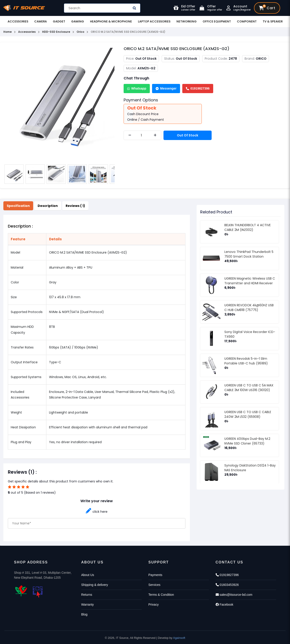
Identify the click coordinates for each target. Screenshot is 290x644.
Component (247, 21)
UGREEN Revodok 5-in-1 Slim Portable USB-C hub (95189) (246, 361)
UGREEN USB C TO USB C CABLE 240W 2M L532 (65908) (248, 414)
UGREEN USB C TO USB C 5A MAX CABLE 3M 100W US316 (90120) (249, 388)
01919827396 (198, 88)
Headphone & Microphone (111, 21)
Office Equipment (217, 21)
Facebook (224, 605)
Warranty (88, 605)
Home (8, 32)
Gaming (78, 21)
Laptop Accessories (154, 21)
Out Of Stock (188, 135)
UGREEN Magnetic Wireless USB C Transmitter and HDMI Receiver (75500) (250, 283)
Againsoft (179, 638)
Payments (155, 575)
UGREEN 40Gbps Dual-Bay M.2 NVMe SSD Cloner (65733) (247, 441)
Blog (84, 614)
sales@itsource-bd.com (234, 595)
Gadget (59, 21)
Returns (87, 595)
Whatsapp (137, 88)
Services (155, 585)
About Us (88, 575)
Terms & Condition (161, 595)
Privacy (154, 605)
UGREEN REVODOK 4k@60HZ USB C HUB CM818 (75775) (249, 308)
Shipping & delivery (95, 585)
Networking (187, 21)
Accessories (18, 21)
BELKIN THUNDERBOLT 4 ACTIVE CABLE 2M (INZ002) (248, 227)
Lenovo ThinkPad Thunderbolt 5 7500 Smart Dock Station (249, 254)
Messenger (166, 88)
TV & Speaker (273, 21)
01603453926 (227, 585)
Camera (41, 21)
